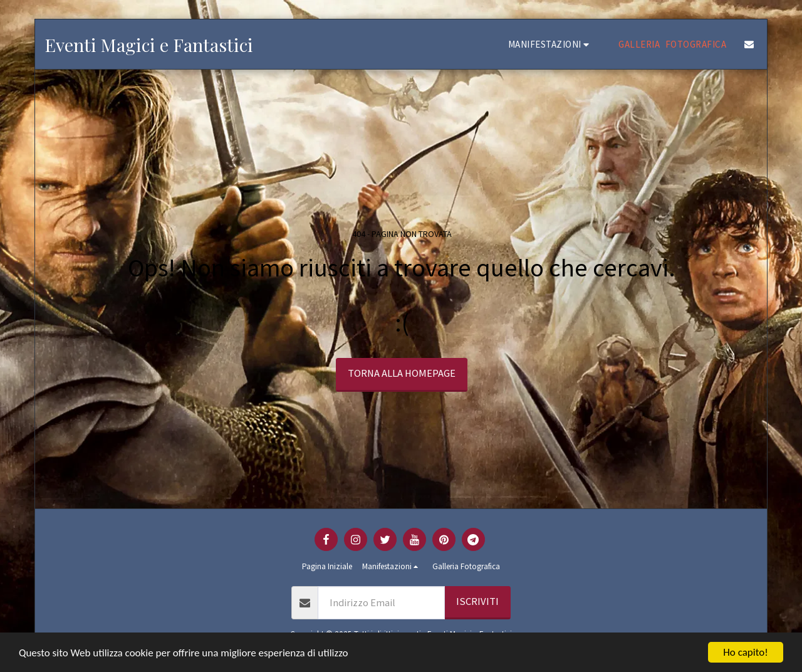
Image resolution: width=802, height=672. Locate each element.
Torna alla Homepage (402, 373)
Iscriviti (477, 601)
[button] (551, 44)
